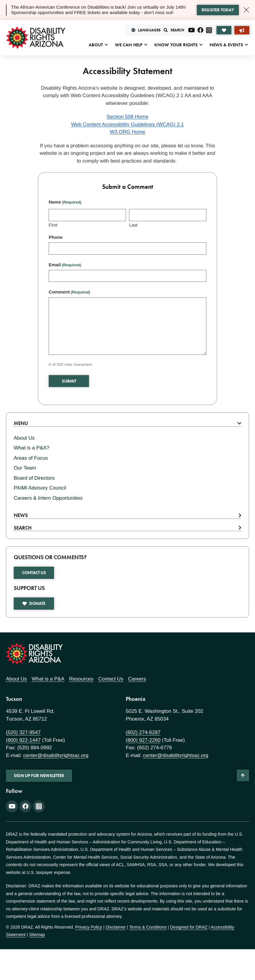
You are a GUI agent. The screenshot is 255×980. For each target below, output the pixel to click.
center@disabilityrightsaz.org (56, 755)
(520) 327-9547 (23, 732)
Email (65, 265)
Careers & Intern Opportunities (48, 498)
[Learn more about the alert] (218, 10)
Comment (69, 292)
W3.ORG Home (127, 132)
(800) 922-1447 (23, 740)
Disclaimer (116, 927)
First (53, 225)
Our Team (25, 468)
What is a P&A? (32, 448)
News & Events (226, 45)
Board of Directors (34, 478)
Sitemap (37, 935)
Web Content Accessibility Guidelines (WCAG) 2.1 (127, 124)
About (96, 45)
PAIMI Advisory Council (40, 488)
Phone (56, 237)
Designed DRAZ (189, 927)
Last (133, 225)
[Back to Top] (243, 775)
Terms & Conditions (148, 927)
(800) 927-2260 (143, 740)
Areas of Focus (31, 458)
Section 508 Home (127, 117)
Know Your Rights (176, 45)
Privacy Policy (89, 927)
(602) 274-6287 (143, 732)
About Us (24, 438)
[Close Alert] (246, 10)
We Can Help (129, 45)
